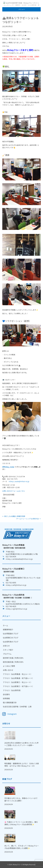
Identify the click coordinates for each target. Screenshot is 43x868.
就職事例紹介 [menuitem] (8, 630)
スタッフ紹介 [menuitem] (8, 650)
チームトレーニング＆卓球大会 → (28, 519)
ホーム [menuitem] (5, 626)
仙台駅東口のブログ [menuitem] (11, 638)
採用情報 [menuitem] (6, 699)
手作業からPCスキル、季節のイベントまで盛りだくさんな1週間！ (21, 800)
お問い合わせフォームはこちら (14, 491)
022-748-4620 (11, 606)
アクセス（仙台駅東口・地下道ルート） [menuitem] (18, 686)
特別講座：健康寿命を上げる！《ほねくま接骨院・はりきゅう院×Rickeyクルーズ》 (22, 765)
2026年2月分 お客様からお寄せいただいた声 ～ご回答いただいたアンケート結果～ (21, 744)
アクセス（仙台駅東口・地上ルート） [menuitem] (17, 682)
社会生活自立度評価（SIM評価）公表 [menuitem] (17, 707)
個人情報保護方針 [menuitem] (10, 703)
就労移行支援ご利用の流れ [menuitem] (13, 658)
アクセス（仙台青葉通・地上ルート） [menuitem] (17, 674)
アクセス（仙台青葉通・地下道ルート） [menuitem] (18, 678)
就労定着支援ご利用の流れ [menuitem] (13, 662)
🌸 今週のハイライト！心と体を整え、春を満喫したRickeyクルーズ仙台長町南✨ (21, 823)
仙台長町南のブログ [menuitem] (11, 642)
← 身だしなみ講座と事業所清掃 (14, 516)
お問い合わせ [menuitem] (8, 670)
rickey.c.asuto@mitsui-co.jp (19, 481)
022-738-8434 (11, 557)
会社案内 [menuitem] (6, 694)
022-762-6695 (11, 583)
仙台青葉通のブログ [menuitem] (11, 634)
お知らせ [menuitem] (6, 646)
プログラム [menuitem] (7, 654)
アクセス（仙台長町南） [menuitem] (12, 690)
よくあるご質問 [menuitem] (9, 666)
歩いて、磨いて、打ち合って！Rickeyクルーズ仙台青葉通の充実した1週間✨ (22, 847)
